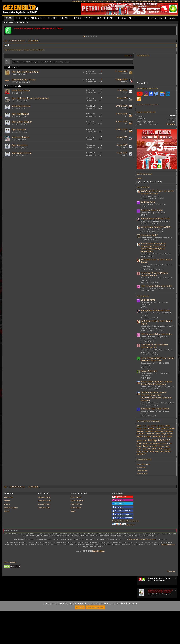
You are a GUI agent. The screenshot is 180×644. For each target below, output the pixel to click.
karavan (164, 440)
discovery (151, 434)
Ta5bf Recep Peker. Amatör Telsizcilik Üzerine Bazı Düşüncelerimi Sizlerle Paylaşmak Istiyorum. (156, 396)
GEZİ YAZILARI (125, 18)
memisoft (15, 101)
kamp (153, 440)
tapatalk (167, 449)
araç (168, 426)
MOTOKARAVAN (147, 291)
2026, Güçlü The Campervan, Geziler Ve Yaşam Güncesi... (157, 192)
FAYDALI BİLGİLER (148, 416)
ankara (154, 426)
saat (144, 449)
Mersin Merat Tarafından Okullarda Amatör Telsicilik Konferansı (156, 383)
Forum (9, 18)
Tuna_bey (171, 124)
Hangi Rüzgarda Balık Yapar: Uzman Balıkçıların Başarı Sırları (157, 359)
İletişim (7, 544)
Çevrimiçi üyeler (145, 174)
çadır (158, 429)
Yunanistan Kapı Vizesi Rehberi (155, 409)
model (145, 444)
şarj (149, 449)
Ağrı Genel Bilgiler (22, 122)
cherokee (169, 431)
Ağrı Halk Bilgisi (20, 114)
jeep (145, 440)
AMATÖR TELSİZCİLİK (150, 282)
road (167, 446)
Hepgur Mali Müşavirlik (144, 464)
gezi (164, 436)
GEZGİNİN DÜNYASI (82, 18)
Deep (14, 93)
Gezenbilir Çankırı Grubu (152, 210)
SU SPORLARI (146, 367)
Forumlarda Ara (22, 22)
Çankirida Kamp (148, 202)
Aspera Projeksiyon (142, 474)
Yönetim (7, 534)
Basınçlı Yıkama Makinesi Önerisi (156, 219)
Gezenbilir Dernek (45, 534)
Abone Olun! (124, 558)
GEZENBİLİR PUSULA (79, 1)
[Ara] (172, 18)
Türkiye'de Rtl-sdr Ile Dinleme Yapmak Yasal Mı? (154, 274)
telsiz (139, 451)
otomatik (154, 446)
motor (165, 444)
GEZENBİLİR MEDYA (126, 1)
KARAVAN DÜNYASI (34, 18)
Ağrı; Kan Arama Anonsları (25, 72)
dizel (158, 434)
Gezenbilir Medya (44, 537)
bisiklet (151, 429)
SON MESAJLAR (143, 187)
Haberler (7, 537)
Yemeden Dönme (21, 106)
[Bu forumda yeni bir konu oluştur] (72, 62)
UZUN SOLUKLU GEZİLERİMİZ (153, 198)
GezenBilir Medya (98, 584)
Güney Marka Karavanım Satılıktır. (156, 227)
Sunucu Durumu (10, 596)
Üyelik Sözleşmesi (77, 534)
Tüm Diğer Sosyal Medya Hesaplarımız (125, 554)
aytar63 (125, 108)
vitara (152, 451)
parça (161, 446)
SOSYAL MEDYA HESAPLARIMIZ (145, 1)
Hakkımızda (9, 530)
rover (139, 449)
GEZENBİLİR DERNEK (110, 1)
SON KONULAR (143, 296)
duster (170, 434)
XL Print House (141, 467)
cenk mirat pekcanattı (154, 431)
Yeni (17, 18)
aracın (139, 429)
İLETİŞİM (174, 1)
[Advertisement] (156, 497)
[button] (21, 18)
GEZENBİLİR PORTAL (95, 1)
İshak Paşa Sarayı (21, 91)
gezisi (170, 436)
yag (157, 451)
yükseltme (141, 454)
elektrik (140, 436)
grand (139, 441)
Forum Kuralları (76, 530)
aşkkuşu (125, 93)
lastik (139, 444)
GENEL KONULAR (148, 256)
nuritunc (124, 82)
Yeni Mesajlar (8, 22)
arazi (145, 429)
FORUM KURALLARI (164, 1)
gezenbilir (157, 436)
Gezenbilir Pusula (44, 530)
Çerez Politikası (76, 541)
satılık (154, 449)
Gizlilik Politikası (76, 537)
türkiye (145, 451)
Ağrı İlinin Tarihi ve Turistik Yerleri (30, 98)
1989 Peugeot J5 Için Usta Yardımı (157, 286)
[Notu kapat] (175, 612)
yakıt (162, 451)
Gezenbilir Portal (44, 541)
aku (148, 426)
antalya (161, 426)
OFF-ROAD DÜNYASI (58, 18)
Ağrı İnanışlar (19, 130)
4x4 (144, 426)
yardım (168, 451)
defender (141, 434)
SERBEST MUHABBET (149, 223)
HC (126, 116)
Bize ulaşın (171, 604)
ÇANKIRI (144, 207)
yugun (139, 178)
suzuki (160, 449)
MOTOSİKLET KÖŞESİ (149, 240)
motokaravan (155, 444)
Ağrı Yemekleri (20, 145)
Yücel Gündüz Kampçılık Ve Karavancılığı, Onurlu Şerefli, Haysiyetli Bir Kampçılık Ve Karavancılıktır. (153, 247)
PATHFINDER (146, 378)
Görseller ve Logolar (11, 541)
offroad (145, 446)
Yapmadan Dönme (22, 153)
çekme (164, 429)
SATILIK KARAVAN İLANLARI (152, 232)
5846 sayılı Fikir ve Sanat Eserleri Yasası (142, 572)
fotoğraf (148, 436)
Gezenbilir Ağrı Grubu (24, 80)
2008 (139, 426)
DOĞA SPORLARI (105, 18)
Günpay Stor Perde (142, 471)
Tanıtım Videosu (21, 137)
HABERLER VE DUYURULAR (152, 269)
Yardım (73, 544)
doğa (164, 434)
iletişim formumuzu (168, 578)
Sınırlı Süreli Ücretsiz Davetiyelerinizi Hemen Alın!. (160, 626)
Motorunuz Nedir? (149, 235)
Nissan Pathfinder (149, 371)
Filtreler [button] (128, 56)
